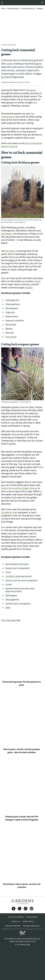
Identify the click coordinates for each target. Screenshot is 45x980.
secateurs (10, 251)
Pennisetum (11, 337)
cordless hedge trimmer (25, 488)
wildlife (29, 287)
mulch (37, 281)
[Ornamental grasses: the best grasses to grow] (22, 651)
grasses (32, 90)
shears (5, 266)
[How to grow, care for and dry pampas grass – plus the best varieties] (22, 718)
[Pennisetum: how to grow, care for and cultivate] (22, 853)
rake (13, 423)
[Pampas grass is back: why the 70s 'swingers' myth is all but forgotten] (22, 786)
